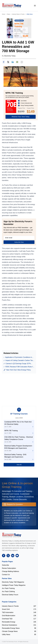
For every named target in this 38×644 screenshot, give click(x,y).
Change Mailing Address (10, 571)
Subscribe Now (19, 242)
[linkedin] (13, 62)
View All (19, 465)
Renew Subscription (9, 568)
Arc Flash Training (8, 588)
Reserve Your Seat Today (21, 117)
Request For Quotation (13, 504)
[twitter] (8, 62)
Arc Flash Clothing (8, 591)
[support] (17, 62)
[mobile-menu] (35, 6)
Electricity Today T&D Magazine (13, 582)
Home (4, 14)
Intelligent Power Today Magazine (14, 585)
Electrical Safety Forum (10, 595)
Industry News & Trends (18, 14)
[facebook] (4, 62)
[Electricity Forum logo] (12, 535)
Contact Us (6, 575)
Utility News (30, 14)
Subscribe (5, 565)
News (9, 14)
